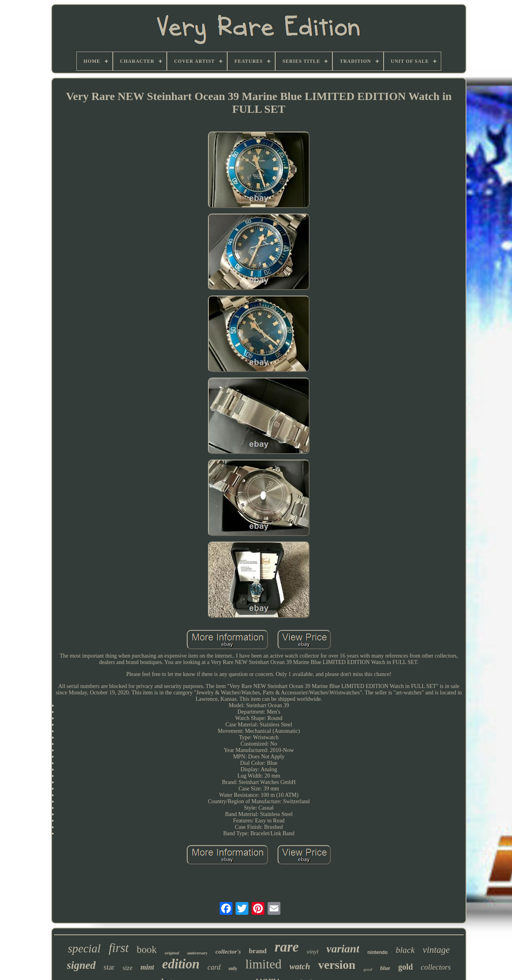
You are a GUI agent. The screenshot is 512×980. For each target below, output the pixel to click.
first (119, 948)
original (172, 953)
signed (81, 965)
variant (343, 949)
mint (147, 967)
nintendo (377, 952)
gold (405, 967)
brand (258, 951)
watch (300, 966)
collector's (228, 952)
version (337, 965)
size (127, 968)
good (368, 969)
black (405, 950)
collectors (436, 967)
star (109, 967)
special (84, 948)
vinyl (313, 952)
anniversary (197, 953)
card (214, 967)
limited (263, 964)
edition (181, 964)
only (233, 968)
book (147, 949)
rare (287, 947)
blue (385, 968)
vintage (436, 950)
